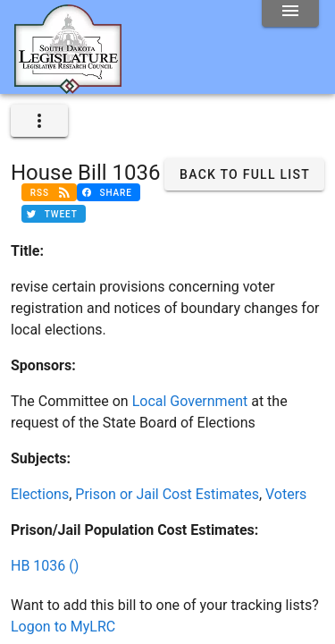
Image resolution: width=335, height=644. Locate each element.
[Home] (68, 87)
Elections (40, 494)
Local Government (190, 401)
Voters (286, 494)
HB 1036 (45, 566)
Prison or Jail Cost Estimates (167, 494)
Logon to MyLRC (63, 627)
